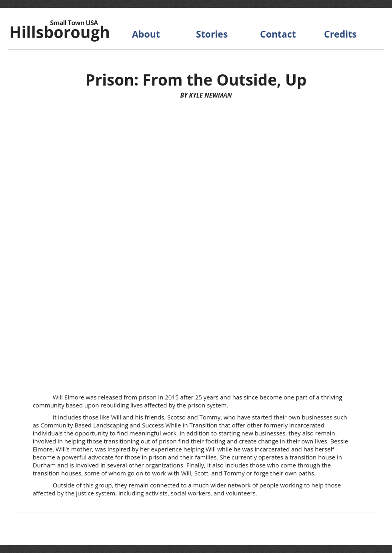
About (146, 34)
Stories (212, 34)
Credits (340, 34)
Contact (278, 34)
